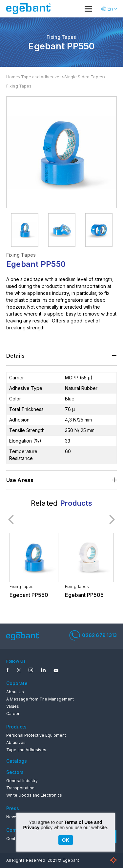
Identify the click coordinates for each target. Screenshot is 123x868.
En (110, 9)
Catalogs (17, 761)
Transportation (20, 788)
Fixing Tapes (19, 86)
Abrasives (16, 742)
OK (66, 840)
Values (13, 706)
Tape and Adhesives (41, 77)
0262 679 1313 (93, 635)
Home (12, 77)
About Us (15, 692)
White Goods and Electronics (34, 795)
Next (112, 520)
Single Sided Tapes (84, 77)
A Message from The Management (40, 699)
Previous (11, 520)
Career (13, 714)
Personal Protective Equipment (36, 735)
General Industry (22, 781)
